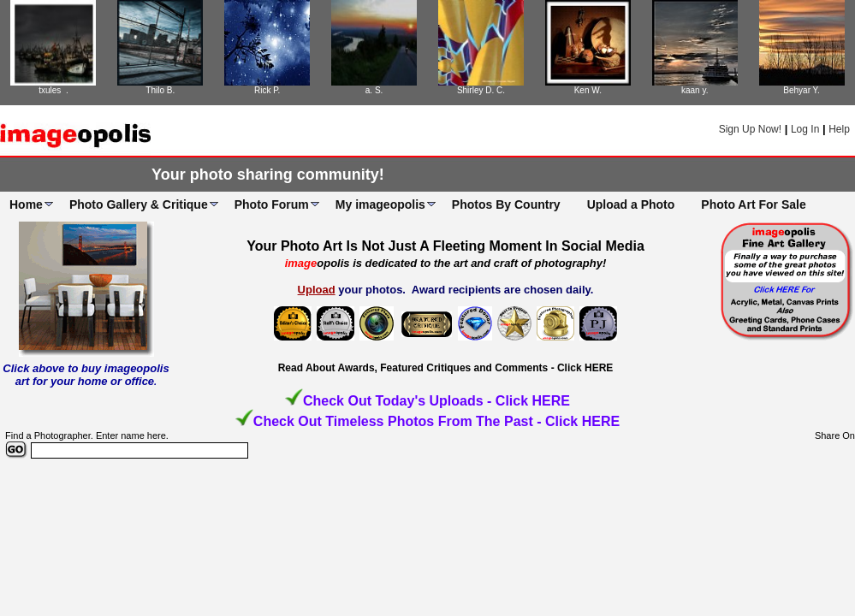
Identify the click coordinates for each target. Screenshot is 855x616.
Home (26, 204)
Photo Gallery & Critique (139, 204)
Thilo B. (160, 90)
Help (839, 129)
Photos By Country (506, 204)
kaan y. (695, 90)
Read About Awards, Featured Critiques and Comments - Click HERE (446, 368)
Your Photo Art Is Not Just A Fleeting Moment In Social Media (445, 246)
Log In (805, 129)
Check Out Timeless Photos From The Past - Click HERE (436, 421)
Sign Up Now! (750, 129)
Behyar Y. (801, 90)
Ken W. (588, 90)
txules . (53, 90)
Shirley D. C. (481, 90)
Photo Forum (272, 204)
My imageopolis (380, 204)
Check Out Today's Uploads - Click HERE (436, 401)
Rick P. (267, 90)
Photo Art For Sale (753, 204)
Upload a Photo (631, 204)
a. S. (374, 90)
